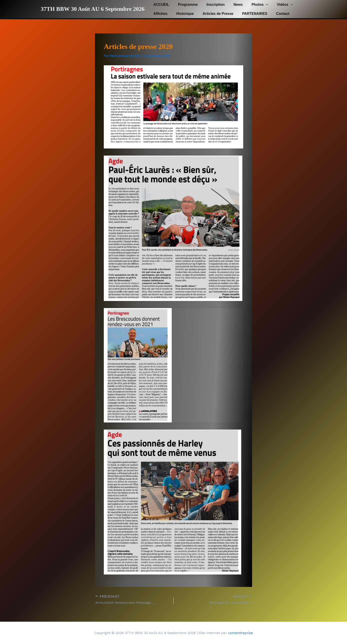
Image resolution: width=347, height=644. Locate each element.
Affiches (159, 14)
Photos (252, 5)
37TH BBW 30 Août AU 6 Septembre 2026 (93, 9)
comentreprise (240, 633)
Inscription (211, 5)
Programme (185, 5)
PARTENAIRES (249, 14)
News (232, 5)
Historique (182, 14)
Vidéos (275, 5)
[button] (258, 5)
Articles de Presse (214, 14)
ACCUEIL (160, 5)
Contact (275, 14)
